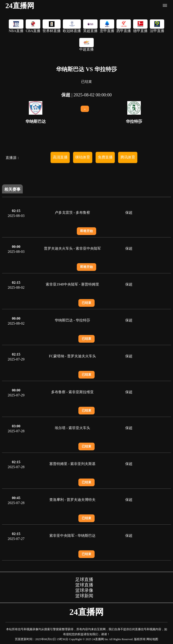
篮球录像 (84, 590)
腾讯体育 (128, 157)
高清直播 (60, 157)
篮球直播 (84, 585)
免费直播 (105, 157)
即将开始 (86, 231)
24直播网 (20, 6)
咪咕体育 (83, 157)
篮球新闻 (84, 596)
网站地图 (152, 639)
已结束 (86, 303)
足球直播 (84, 579)
